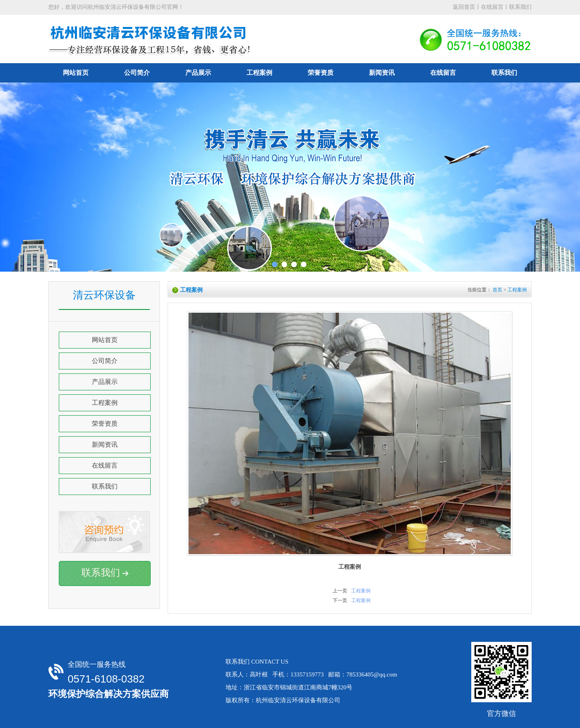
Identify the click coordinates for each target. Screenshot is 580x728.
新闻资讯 (382, 73)
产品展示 (198, 73)
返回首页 (464, 7)
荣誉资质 (321, 73)
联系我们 (520, 7)
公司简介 (137, 73)
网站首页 (76, 73)
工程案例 (259, 73)
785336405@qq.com (372, 674)
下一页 (340, 600)
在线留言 (492, 7)
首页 (497, 290)
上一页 (340, 591)
